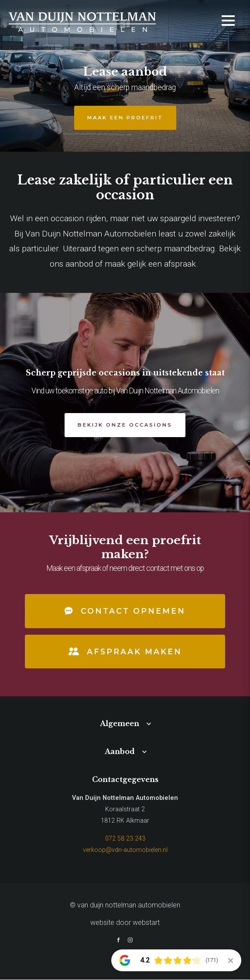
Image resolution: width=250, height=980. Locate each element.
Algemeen (120, 724)
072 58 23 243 (125, 839)
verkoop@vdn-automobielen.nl (125, 850)
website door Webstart (125, 923)
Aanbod (120, 752)
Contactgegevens (125, 779)
